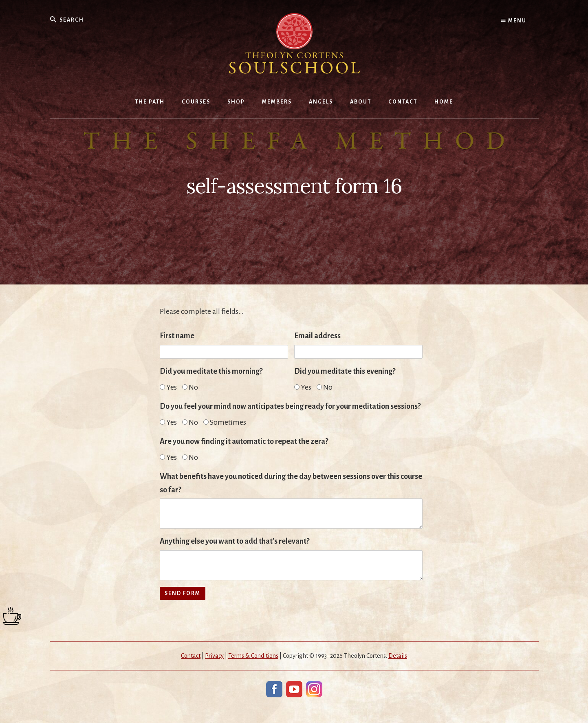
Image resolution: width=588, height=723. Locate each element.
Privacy (214, 656)
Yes (168, 387)
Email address (317, 336)
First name (177, 336)
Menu (514, 20)
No (190, 387)
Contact (191, 656)
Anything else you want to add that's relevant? (235, 541)
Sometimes (225, 422)
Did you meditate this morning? (211, 371)
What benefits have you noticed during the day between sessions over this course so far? (291, 483)
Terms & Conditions (253, 656)
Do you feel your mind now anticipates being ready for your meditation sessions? (290, 406)
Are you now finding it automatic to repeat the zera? (244, 441)
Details (398, 656)
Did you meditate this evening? (345, 371)
